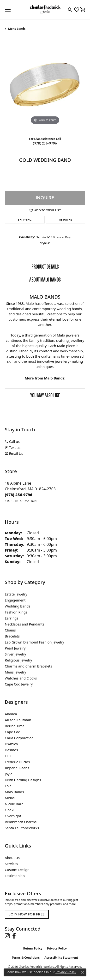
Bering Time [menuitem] (15, 726)
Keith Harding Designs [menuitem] (23, 780)
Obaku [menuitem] (10, 810)
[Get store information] (21, 501)
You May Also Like (45, 395)
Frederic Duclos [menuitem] (17, 762)
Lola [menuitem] (8, 786)
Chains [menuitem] (10, 630)
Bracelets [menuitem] (12, 636)
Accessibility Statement (61, 958)
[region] (45, 86)
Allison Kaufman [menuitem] (18, 720)
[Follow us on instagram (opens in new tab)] (7, 936)
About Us (12, 858)
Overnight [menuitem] (13, 816)
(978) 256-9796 (45, 143)
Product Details (45, 266)
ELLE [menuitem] (9, 756)
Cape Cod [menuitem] (13, 732)
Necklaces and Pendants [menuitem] (24, 624)
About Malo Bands (45, 279)
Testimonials (15, 876)
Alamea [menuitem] (11, 714)
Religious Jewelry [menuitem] (18, 660)
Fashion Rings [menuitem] (16, 612)
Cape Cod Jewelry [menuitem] (19, 684)
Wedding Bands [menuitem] (18, 606)
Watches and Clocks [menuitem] (21, 678)
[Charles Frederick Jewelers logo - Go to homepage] (45, 9)
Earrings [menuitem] (12, 618)
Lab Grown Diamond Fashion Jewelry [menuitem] (34, 642)
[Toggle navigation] (8, 10)
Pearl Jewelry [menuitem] (15, 648)
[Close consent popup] (83, 972)
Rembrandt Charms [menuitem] (21, 822)
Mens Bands (17, 29)
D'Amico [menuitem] (11, 744)
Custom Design (17, 870)
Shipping (25, 220)
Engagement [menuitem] (15, 600)
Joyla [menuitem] (9, 774)
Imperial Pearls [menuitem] (17, 768)
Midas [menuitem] (10, 798)
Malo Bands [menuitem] (14, 792)
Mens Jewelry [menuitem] (15, 672)
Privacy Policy (57, 948)
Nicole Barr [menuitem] (14, 804)
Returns (66, 220)
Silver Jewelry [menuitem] (15, 654)
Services (11, 864)
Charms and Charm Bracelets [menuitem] (28, 666)
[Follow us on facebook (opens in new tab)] (14, 936)
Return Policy (33, 948)
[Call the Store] (19, 495)
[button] (70, 10)
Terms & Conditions (26, 958)
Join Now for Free (27, 914)
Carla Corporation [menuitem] (19, 738)
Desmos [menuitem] (11, 750)
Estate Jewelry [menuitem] (16, 594)
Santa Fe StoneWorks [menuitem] (22, 828)
